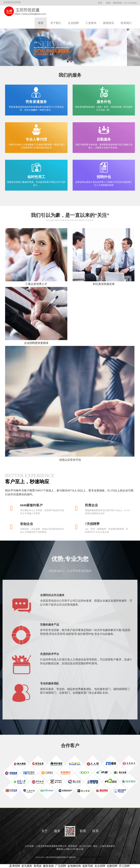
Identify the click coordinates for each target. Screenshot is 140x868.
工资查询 (91, 23)
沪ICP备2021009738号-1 (90, 857)
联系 (95, 831)
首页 (100, 3)
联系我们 (126, 23)
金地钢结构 (74, 866)
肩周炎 (38, 866)
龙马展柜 (27, 866)
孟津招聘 (15, 866)
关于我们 (56, 23)
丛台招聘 (100, 866)
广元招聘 (61, 866)
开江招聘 (124, 866)
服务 (57, 831)
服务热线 (48, 866)
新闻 (108, 3)
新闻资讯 (109, 23)
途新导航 (88, 866)
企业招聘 (73, 23)
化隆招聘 (112, 866)
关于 (45, 831)
